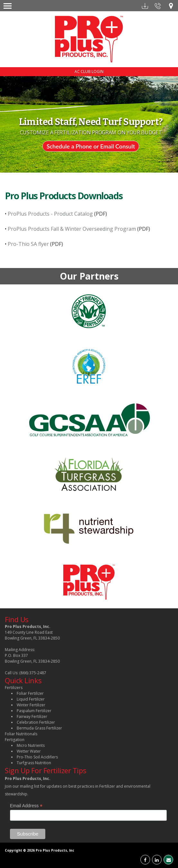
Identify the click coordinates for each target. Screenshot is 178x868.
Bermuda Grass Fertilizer (39, 728)
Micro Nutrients (31, 745)
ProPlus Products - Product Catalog (50, 214)
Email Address (26, 806)
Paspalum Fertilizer (34, 711)
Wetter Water (29, 751)
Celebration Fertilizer (36, 722)
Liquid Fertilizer (31, 699)
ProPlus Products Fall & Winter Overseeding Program (71, 229)
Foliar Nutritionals (21, 734)
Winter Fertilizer (31, 705)
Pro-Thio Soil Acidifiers (37, 757)
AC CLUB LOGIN (89, 72)
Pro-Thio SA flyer (28, 244)
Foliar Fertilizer (30, 693)
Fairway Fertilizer (32, 716)
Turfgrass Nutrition (34, 763)
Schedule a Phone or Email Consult (91, 146)
